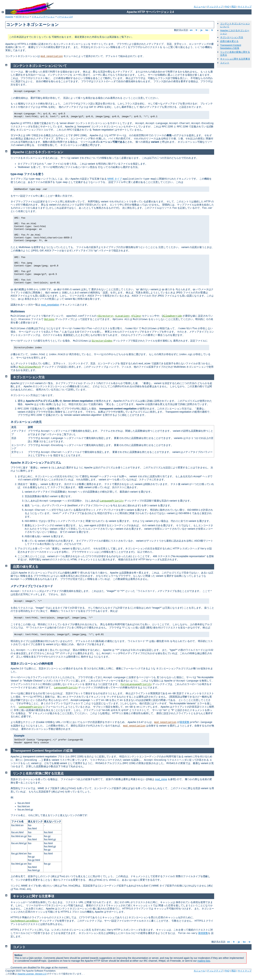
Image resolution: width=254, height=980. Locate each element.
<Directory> (105, 316)
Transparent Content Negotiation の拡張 (231, 47)
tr (212, 30)
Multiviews (18, 311)
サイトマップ (245, 7)
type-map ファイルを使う (27, 174)
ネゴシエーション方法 (232, 37)
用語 (234, 7)
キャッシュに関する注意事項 (235, 59)
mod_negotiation (52, 56)
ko (207, 30)
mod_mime (161, 779)
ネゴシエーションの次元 (26, 422)
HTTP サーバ (22, 17)
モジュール (199, 7)
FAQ (227, 7)
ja (201, 30)
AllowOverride (172, 316)
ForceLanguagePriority (136, 684)
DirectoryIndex (102, 341)
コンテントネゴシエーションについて (40, 66)
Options (49, 319)
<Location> (122, 316)
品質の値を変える (229, 41)
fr (197, 30)
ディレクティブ (215, 7)
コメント (225, 63)
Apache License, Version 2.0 (32, 974)
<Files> (136, 316)
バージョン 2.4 (65, 17)
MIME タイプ (115, 179)
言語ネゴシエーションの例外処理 (32, 664)
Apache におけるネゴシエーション (38, 152)
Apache (9, 17)
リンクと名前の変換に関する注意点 (38, 773)
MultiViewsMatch (30, 367)
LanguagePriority (112, 501)
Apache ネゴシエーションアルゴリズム (36, 463)
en (191, 30)
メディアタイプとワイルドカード (32, 586)
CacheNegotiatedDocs (25, 921)
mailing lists (204, 961)
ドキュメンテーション (43, 17)
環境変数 (185, 722)
